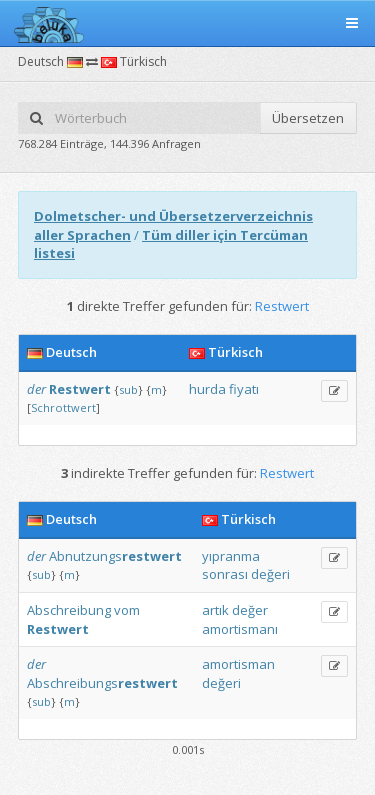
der (36, 389)
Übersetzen (308, 118)
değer (250, 610)
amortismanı (240, 629)
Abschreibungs (102, 683)
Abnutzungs (115, 556)
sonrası (225, 574)
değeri (270, 574)
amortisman (238, 664)
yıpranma (231, 556)
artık (215, 610)
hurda (207, 389)
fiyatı (244, 389)
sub (128, 389)
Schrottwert (63, 407)
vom (127, 610)
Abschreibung (69, 610)
